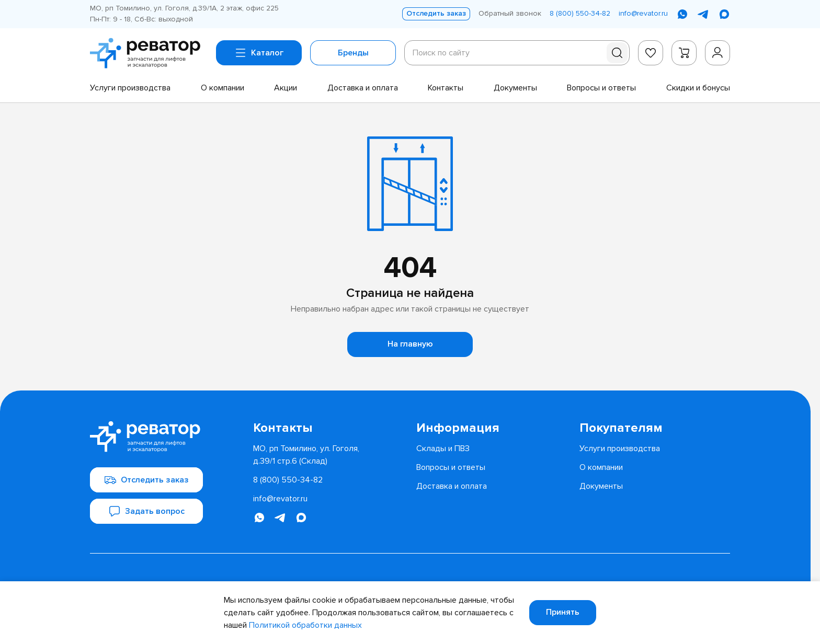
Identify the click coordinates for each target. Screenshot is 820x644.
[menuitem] (130, 88)
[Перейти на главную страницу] (149, 53)
